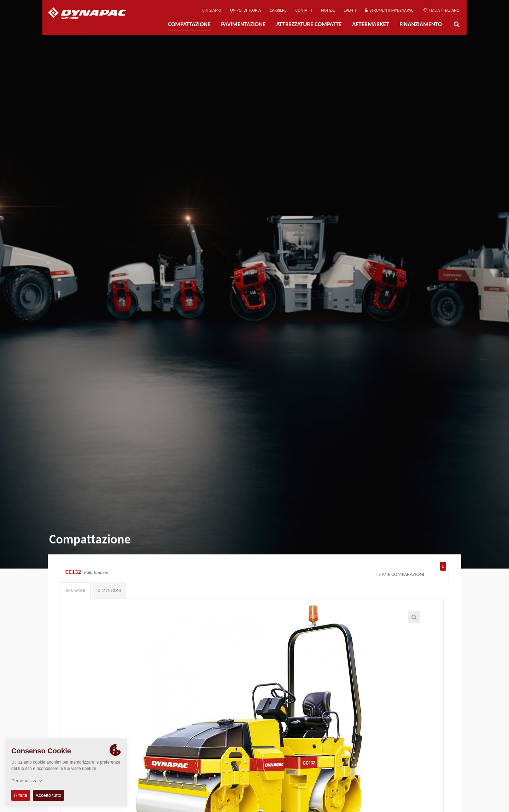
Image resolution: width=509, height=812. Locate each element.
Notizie (328, 10)
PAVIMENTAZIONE (244, 24)
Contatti (304, 10)
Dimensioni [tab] (109, 590)
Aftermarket (370, 24)
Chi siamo (212, 10)
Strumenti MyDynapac (389, 10)
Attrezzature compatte (309, 24)
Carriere (278, 10)
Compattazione (189, 24)
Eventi (350, 10)
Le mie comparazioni (411, 573)
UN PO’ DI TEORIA (245, 10)
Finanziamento (421, 24)
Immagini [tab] (75, 591)
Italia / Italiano (441, 10)
